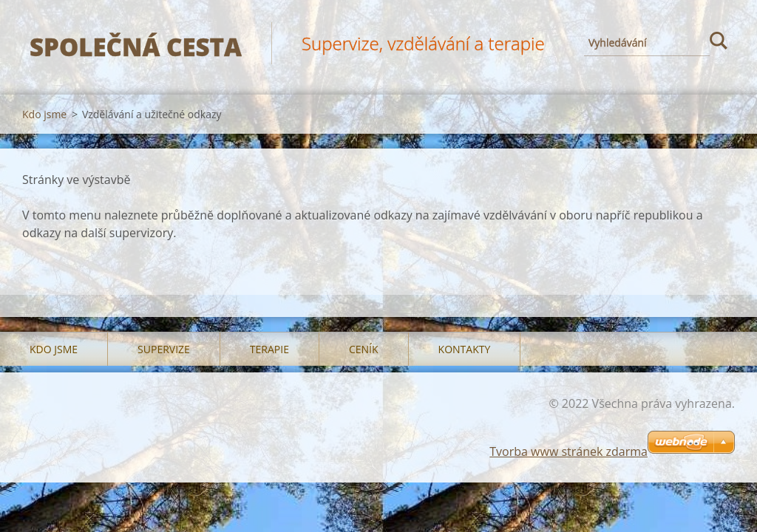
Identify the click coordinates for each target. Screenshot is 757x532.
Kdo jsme (44, 114)
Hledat (719, 43)
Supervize (164, 349)
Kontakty (465, 349)
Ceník (364, 349)
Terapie (269, 349)
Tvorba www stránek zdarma (568, 451)
